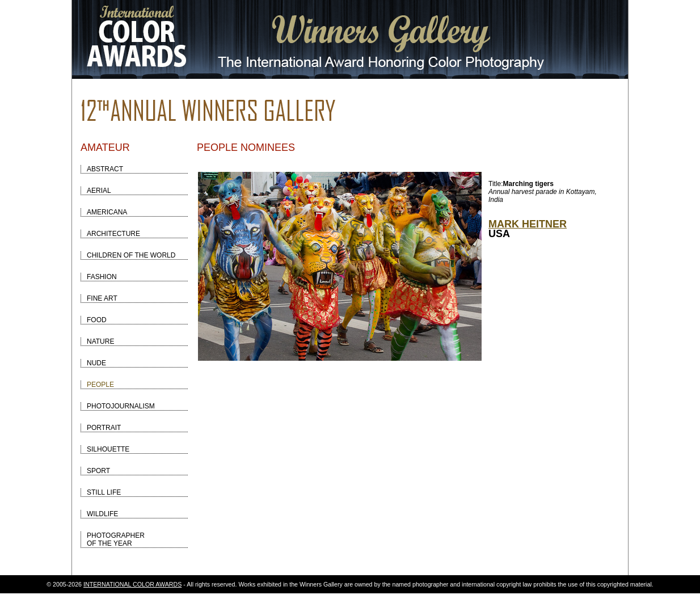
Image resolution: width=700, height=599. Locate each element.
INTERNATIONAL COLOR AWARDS (132, 584)
